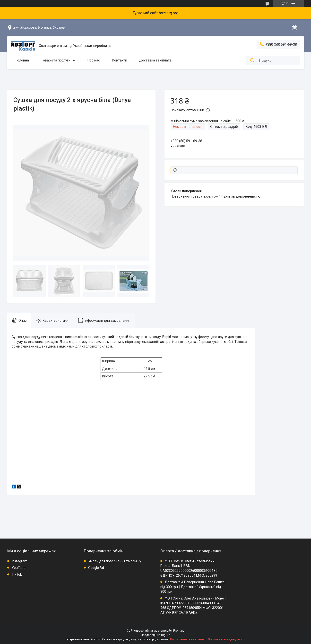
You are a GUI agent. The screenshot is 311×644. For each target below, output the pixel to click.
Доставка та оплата (155, 60)
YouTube (19, 568)
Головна (22, 60)
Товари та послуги (56, 60)
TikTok (17, 574)
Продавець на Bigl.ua (156, 635)
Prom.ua (179, 631)
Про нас (94, 60)
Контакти (120, 60)
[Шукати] (252, 61)
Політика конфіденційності (227, 639)
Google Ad (96, 568)
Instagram (20, 561)
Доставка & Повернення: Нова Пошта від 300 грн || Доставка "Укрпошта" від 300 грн (192, 587)
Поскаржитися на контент (188, 639)
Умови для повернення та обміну (115, 561)
